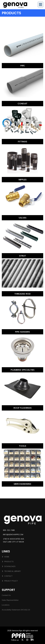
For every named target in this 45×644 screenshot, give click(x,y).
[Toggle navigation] (40, 5)
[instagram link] (27, 640)
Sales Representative (10, 600)
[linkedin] (32, 639)
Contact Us (6, 595)
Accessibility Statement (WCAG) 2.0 (16, 610)
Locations (6, 605)
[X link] (22, 640)
